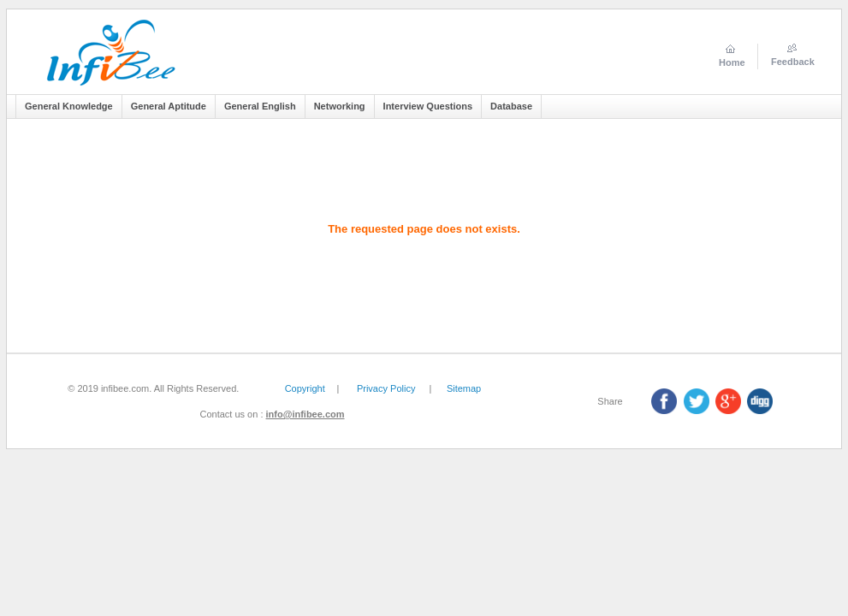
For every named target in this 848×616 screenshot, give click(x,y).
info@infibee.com (305, 414)
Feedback (793, 62)
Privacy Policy (386, 388)
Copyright (305, 388)
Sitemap (464, 388)
